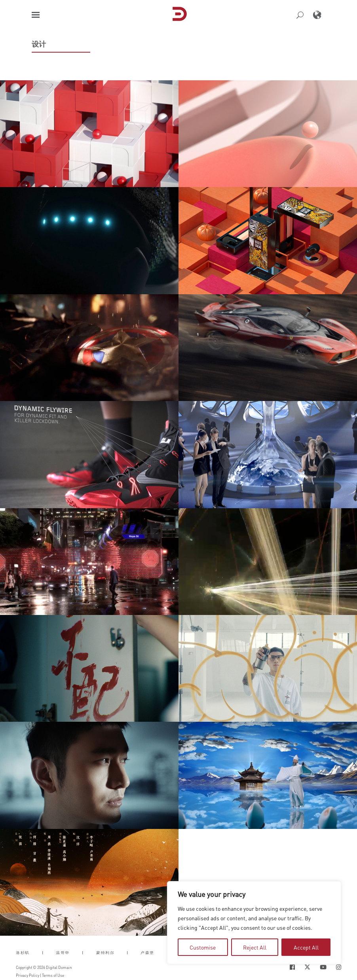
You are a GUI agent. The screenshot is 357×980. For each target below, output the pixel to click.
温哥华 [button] (63, 953)
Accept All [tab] (306, 947)
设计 (39, 44)
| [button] (43, 953)
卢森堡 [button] (147, 953)
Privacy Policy (28, 975)
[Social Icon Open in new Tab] (292, 967)
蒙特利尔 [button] (105, 953)
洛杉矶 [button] (23, 953)
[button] (36, 15)
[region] (254, 923)
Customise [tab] (203, 947)
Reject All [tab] (255, 947)
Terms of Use (53, 975)
